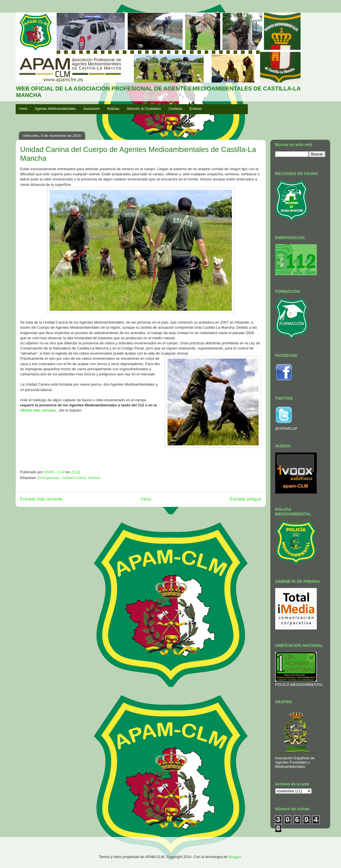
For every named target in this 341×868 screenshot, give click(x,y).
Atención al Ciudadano (144, 109)
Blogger (235, 857)
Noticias (113, 109)
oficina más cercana (38, 410)
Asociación (91, 109)
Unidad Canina (73, 478)
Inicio (23, 109)
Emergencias (48, 478)
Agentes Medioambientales (55, 109)
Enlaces (196, 109)
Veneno (94, 478)
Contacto (175, 109)
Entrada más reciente (41, 499)
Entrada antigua (245, 499)
